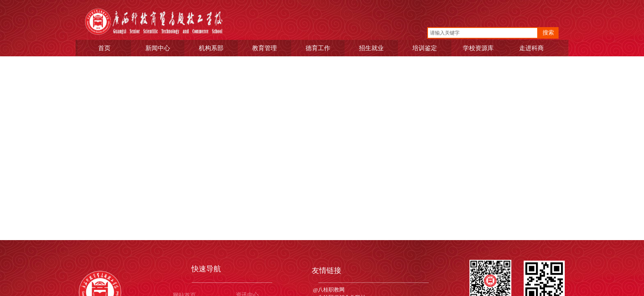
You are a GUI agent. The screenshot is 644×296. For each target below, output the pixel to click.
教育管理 (265, 48)
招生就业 (372, 48)
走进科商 (532, 48)
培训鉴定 (425, 48)
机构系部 (212, 48)
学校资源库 (479, 48)
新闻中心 (159, 48)
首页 (105, 48)
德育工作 (319, 48)
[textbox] (483, 33)
